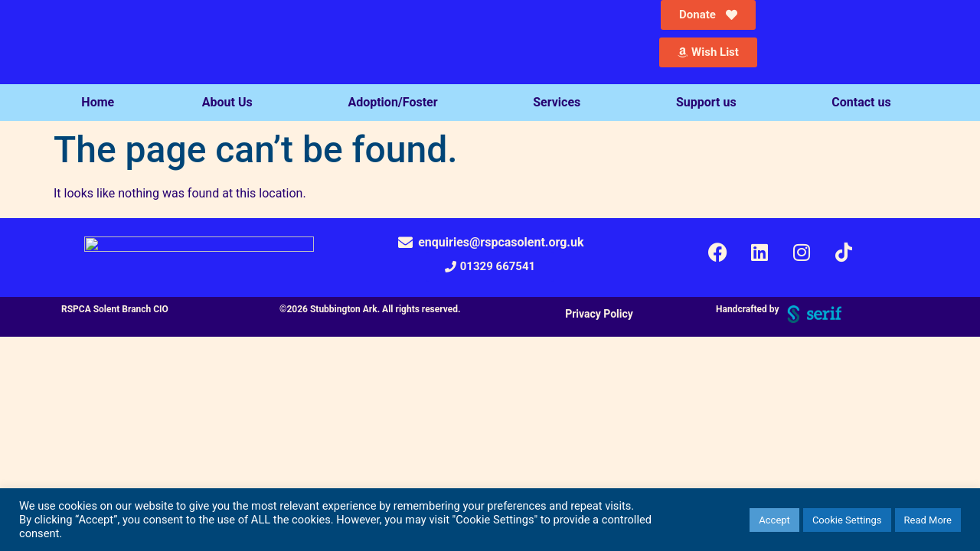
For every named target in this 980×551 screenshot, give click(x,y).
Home (98, 102)
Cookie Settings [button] (847, 520)
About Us (231, 103)
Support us (710, 103)
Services (560, 103)
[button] (490, 267)
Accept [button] (774, 520)
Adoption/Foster (396, 103)
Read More (928, 520)
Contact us (865, 103)
